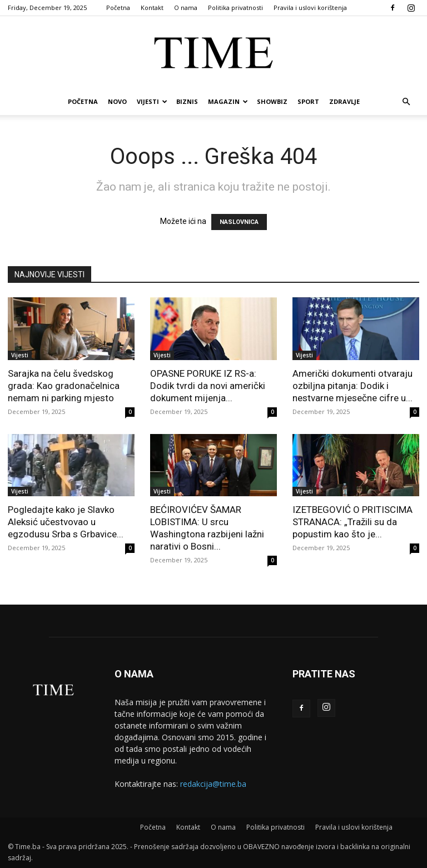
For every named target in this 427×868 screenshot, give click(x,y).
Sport (308, 101)
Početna (118, 8)
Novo (117, 101)
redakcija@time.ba (213, 784)
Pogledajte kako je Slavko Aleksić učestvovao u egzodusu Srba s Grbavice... (66, 522)
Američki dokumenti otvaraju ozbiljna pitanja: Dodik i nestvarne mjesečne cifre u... (352, 386)
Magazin (228, 101)
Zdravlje (344, 101)
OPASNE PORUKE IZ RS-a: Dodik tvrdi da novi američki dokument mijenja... (208, 386)
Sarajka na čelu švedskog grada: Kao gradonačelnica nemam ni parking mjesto (64, 386)
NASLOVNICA (239, 222)
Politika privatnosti (235, 8)
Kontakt (152, 8)
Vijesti (152, 101)
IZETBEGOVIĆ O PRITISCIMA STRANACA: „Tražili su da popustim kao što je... (352, 522)
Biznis (187, 101)
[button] (406, 102)
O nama (186, 8)
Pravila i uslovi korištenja (310, 8)
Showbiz (272, 101)
